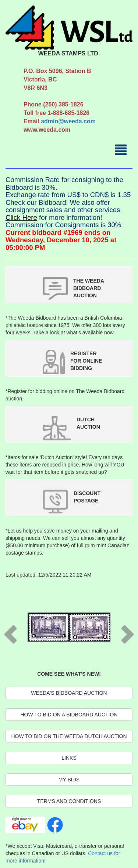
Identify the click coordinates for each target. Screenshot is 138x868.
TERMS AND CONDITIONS (69, 801)
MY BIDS (69, 780)
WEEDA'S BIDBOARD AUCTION (69, 693)
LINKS (69, 758)
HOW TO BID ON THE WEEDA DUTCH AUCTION (69, 736)
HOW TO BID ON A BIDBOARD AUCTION (69, 715)
